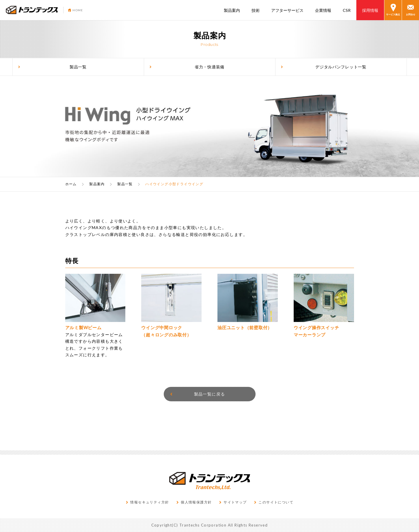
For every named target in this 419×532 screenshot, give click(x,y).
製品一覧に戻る (197, 394)
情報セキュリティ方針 (147, 502)
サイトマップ (233, 502)
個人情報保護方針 (194, 502)
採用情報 (370, 10)
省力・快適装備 (187, 67)
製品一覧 (52, 67)
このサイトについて (274, 502)
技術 (256, 10)
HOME (75, 10)
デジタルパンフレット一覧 (324, 67)
